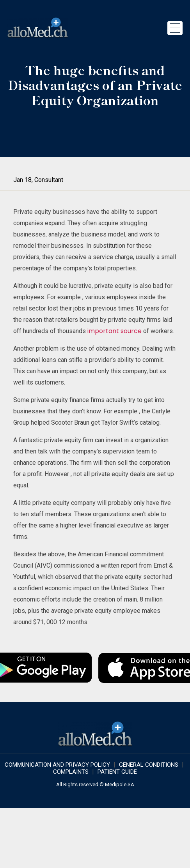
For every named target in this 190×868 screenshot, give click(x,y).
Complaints (71, 772)
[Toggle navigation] (175, 28)
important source (115, 331)
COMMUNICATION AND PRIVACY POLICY (57, 765)
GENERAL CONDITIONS (149, 765)
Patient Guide (117, 772)
